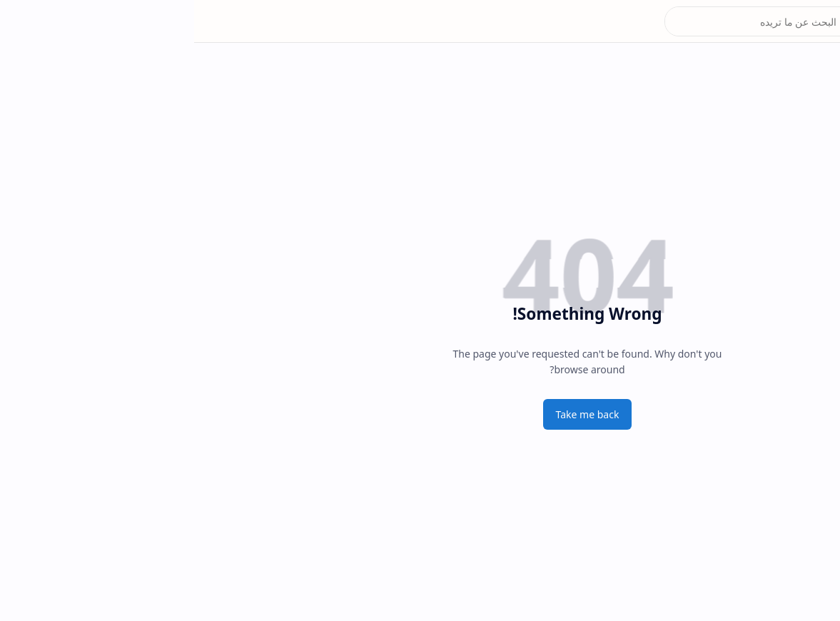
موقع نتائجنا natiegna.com (735, 21)
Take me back (394, 414)
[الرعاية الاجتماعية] (815, 100)
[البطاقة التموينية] (815, 71)
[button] (815, 21)
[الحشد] (815, 128)
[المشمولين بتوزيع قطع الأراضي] (815, 157)
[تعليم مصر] (815, 186)
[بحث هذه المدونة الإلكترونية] (571, 21)
